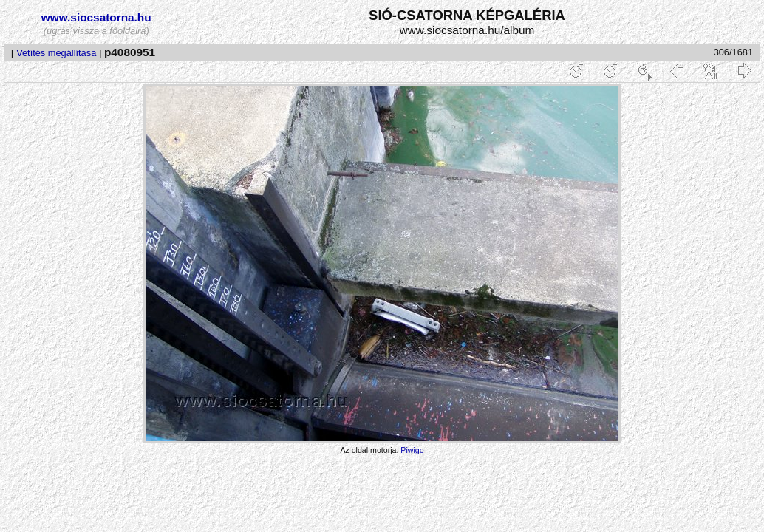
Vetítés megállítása (56, 53)
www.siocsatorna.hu (96, 17)
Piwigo (412, 450)
